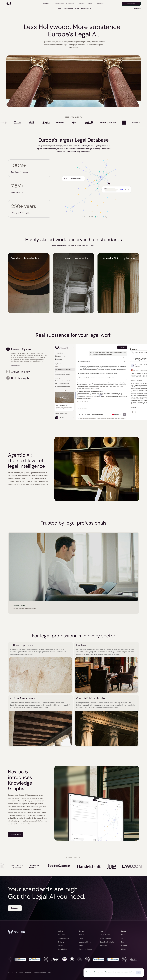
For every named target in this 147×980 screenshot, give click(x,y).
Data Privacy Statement (24, 972)
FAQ (49, 972)
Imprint (11, 972)
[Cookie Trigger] (40, 972)
